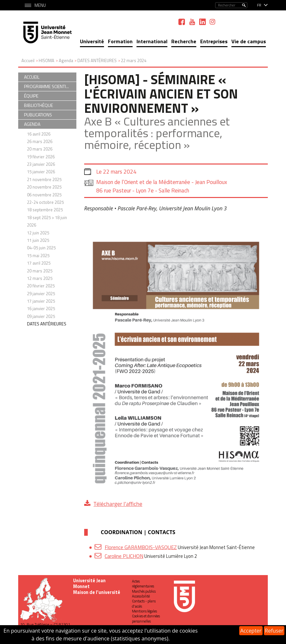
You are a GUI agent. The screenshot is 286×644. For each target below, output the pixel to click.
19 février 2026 (41, 157)
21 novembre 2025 (44, 179)
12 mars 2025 (40, 278)
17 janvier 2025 (41, 301)
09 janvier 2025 (41, 316)
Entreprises (214, 41)
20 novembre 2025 (44, 187)
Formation (120, 41)
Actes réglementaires (143, 584)
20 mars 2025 (40, 271)
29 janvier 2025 (41, 294)
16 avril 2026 (39, 134)
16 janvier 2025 (41, 309)
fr (259, 5)
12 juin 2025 (38, 233)
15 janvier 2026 (41, 172)
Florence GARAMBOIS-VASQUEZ (141, 547)
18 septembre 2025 (45, 210)
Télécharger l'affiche (118, 504)
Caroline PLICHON (124, 556)
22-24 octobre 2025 (45, 202)
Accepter (251, 631)
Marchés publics (144, 591)
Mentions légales (144, 611)
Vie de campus (249, 41)
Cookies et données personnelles (146, 618)
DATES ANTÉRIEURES (47, 324)
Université (92, 41)
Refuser (274, 631)
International (152, 41)
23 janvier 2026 (41, 164)
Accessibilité (141, 596)
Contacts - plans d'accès (144, 604)
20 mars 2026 (40, 149)
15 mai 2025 (38, 256)
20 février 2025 (41, 286)
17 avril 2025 (39, 263)
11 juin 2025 (38, 240)
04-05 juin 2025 (41, 248)
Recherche (184, 41)
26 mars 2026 (40, 141)
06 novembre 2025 (44, 195)
